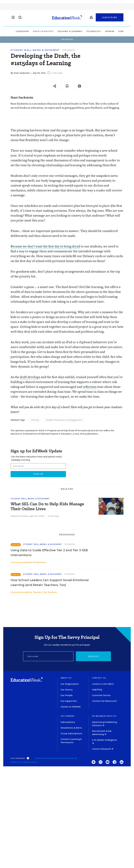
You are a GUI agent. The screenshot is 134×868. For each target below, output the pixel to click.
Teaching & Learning (70, 31)
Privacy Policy (31, 762)
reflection (90, 387)
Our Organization (70, 684)
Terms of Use (17, 762)
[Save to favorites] (67, 86)
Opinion (110, 31)
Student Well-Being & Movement (35, 50)
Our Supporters (69, 701)
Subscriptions (68, 722)
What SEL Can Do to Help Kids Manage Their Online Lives (47, 506)
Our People (67, 695)
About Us (66, 678)
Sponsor (70, 544)
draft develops (30, 377)
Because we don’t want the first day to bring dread (45, 246)
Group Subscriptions (71, 733)
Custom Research (103, 749)
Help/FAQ (97, 690)
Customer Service (101, 695)
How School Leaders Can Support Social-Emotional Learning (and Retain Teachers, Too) (50, 583)
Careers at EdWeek (71, 707)
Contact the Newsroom (104, 701)
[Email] (48, 656)
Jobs (121, 31)
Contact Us (99, 678)
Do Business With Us (104, 716)
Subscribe (110, 18)
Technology (94, 31)
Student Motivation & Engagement (64, 420)
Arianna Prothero (20, 516)
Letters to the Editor (103, 684)
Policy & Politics (43, 31)
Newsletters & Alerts (71, 728)
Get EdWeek (68, 716)
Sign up (93, 656)
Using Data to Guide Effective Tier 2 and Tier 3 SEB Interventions (49, 553)
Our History (67, 690)
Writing (35, 420)
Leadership (22, 31)
